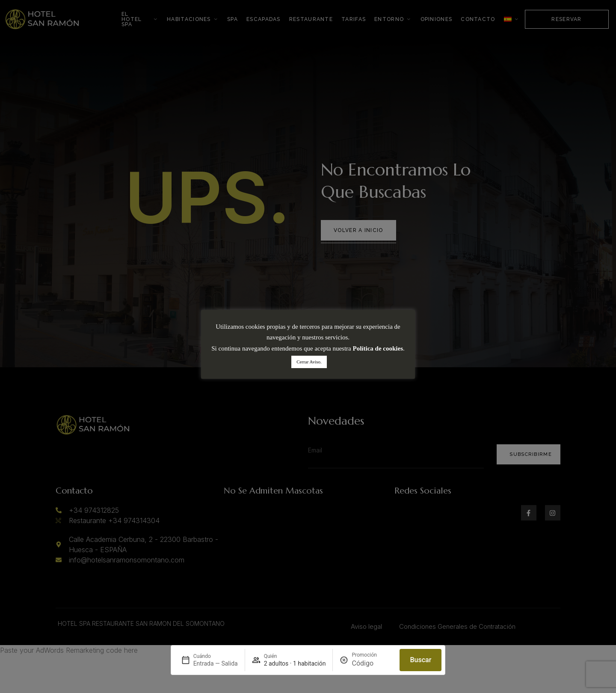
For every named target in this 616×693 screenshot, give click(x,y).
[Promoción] (372, 663)
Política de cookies (378, 348)
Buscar (421, 660)
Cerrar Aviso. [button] (309, 362)
